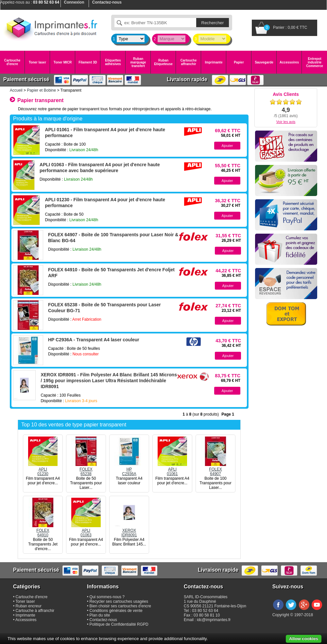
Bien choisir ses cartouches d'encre (120, 606)
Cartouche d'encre (12, 62)
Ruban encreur (29, 606)
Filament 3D (88, 62)
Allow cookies (304, 639)
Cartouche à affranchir (35, 611)
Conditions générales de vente (116, 611)
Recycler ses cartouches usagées (119, 601)
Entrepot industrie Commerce (315, 62)
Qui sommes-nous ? (107, 597)
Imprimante (214, 62)
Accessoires (289, 62)
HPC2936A (129, 469)
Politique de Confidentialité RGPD (119, 624)
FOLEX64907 (215, 469)
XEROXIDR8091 (129, 530)
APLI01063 (86, 530)
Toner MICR (63, 62)
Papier (239, 62)
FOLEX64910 (43, 530)
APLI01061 (172, 469)
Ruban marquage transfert (138, 62)
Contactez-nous (103, 620)
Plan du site (100, 615)
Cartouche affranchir (189, 62)
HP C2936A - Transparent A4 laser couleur (94, 340)
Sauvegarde (264, 62)
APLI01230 (43, 469)
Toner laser (37, 62)
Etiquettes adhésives (113, 62)
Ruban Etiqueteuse (163, 62)
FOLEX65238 (86, 469)
